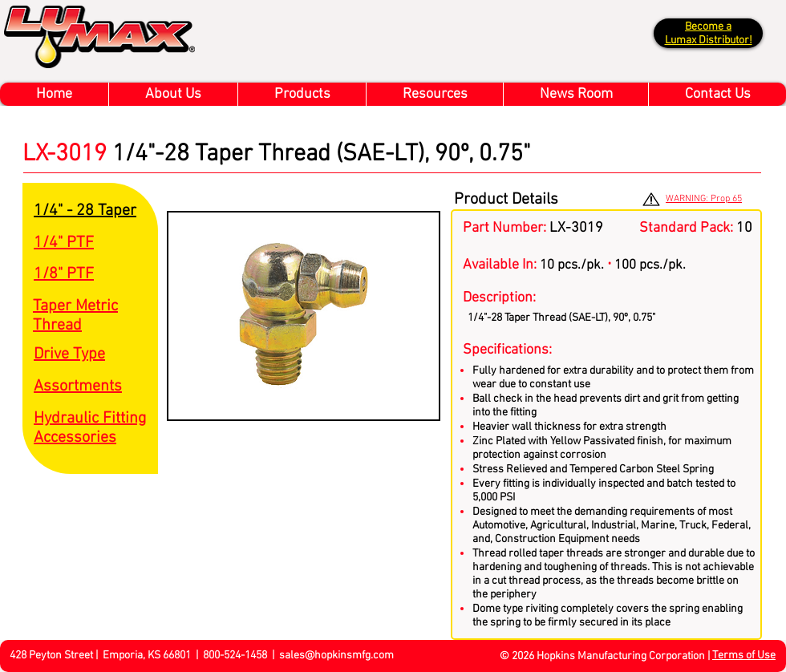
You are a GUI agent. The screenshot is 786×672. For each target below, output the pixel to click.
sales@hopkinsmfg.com (336, 656)
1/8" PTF (64, 274)
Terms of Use (744, 656)
